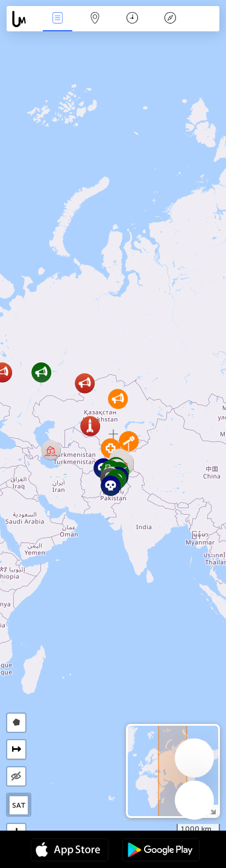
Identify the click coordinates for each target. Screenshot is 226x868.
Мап (95, 19)
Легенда (170, 19)
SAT (19, 805)
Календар (132, 19)
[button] (111, 486)
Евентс (57, 19)
